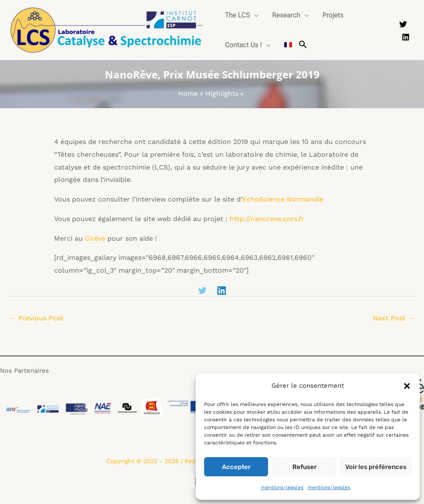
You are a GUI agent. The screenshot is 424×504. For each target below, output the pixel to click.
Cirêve (95, 238)
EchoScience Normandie (283, 199)
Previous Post (36, 318)
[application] (254, 15)
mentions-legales (282, 487)
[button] (407, 386)
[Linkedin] (406, 37)
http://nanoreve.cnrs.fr (267, 219)
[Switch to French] (288, 45)
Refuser (304, 467)
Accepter (236, 467)
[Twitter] (403, 24)
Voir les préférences (376, 467)
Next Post (394, 318)
